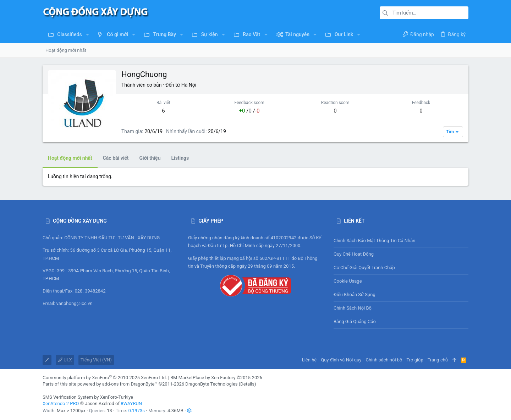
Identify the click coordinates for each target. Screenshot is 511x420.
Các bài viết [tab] (116, 158)
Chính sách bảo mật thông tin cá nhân (401, 241)
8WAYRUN (131, 403)
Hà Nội (189, 85)
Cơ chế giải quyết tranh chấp (364, 268)
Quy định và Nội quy (341, 360)
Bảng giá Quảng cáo (355, 321)
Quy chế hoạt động (401, 254)
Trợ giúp (415, 360)
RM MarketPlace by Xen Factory (216, 378)
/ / (249, 111)
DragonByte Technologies (211, 384)
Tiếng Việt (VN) (96, 360)
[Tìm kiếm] (424, 13)
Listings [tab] (180, 158)
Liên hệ (309, 360)
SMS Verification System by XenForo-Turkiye (88, 397)
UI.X (65, 360)
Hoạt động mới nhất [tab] (70, 158)
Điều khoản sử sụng (355, 294)
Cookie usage (348, 281)
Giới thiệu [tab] (150, 158)
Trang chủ (438, 360)
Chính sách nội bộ (353, 308)
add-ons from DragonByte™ (130, 384)
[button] (87, 34)
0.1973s (136, 411)
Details (247, 384)
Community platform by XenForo (105, 378)
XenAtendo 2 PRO (61, 403)
